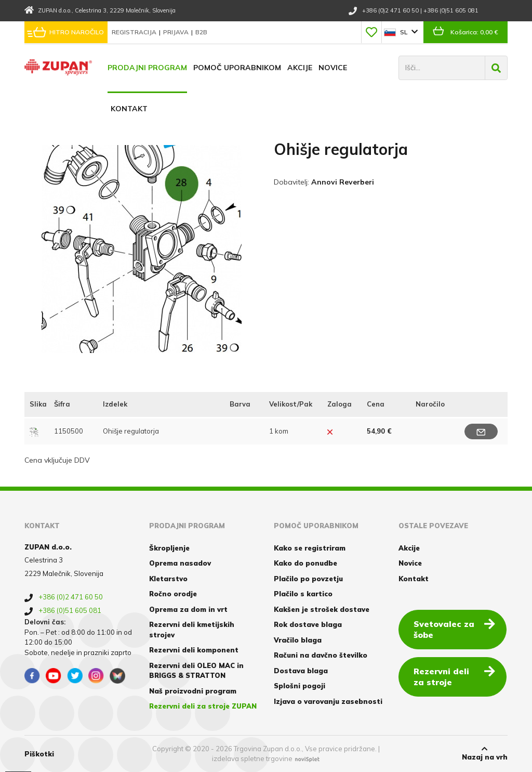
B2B (201, 32)
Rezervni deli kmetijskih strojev (192, 629)
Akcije (300, 68)
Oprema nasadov (180, 562)
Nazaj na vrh (485, 753)
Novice (333, 68)
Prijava (177, 32)
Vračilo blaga (298, 639)
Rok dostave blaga (308, 624)
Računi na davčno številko (321, 655)
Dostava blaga (301, 670)
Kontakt (129, 109)
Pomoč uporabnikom (237, 68)
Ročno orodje (173, 593)
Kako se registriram (310, 547)
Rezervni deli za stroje (455, 676)
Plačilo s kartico (303, 593)
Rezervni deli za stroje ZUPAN (203, 705)
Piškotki (39, 753)
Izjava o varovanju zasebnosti (328, 701)
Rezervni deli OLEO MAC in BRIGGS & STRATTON (196, 670)
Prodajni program (147, 68)
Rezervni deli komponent (194, 649)
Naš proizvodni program (193, 690)
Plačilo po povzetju (308, 578)
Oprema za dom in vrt (188, 609)
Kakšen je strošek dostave (322, 609)
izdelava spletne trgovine (252, 758)
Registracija (135, 32)
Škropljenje (169, 547)
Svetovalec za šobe (455, 628)
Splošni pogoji (300, 685)
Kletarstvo (168, 578)
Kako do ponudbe (305, 562)
